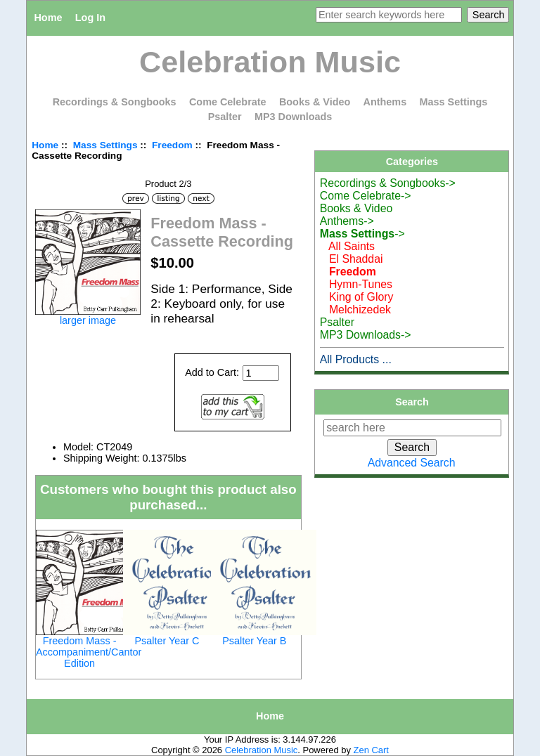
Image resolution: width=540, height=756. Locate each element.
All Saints (347, 246)
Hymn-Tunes (356, 284)
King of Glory (357, 297)
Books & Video (315, 102)
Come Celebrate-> (366, 196)
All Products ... (356, 359)
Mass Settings (105, 145)
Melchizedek (355, 309)
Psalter (225, 117)
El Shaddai (352, 259)
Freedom (172, 145)
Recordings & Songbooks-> (388, 183)
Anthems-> (347, 221)
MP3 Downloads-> (366, 335)
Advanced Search (412, 463)
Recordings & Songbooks (115, 102)
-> (362, 234)
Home (48, 18)
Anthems (385, 102)
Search (412, 402)
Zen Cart (371, 750)
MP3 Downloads (293, 117)
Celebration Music (262, 750)
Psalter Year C (167, 641)
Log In (90, 18)
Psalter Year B (254, 641)
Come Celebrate (228, 102)
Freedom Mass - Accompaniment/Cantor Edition (89, 652)
